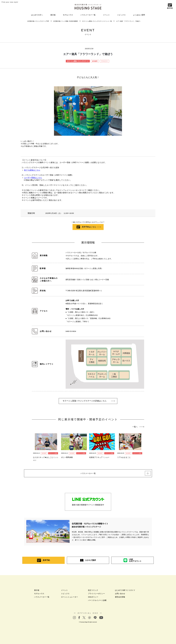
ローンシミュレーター (69, 599)
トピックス (121, 15)
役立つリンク (93, 592)
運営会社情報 (120, 599)
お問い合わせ (120, 595)
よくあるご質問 (139, 15)
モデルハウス (68, 15)
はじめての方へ (37, 15)
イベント (106, 15)
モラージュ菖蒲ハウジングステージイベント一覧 (97, 21)
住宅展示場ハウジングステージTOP (38, 21)
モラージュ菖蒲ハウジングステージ (78, 61)
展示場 (53, 15)
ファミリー (104, 61)
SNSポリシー (93, 599)
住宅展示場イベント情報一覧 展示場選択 (66, 21)
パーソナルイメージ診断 (97, 602)
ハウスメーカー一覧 (88, 15)
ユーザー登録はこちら (33, 178)
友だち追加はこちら (32, 170)
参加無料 (95, 61)
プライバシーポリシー (96, 595)
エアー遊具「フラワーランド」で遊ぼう (128, 21)
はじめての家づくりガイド (125, 592)
